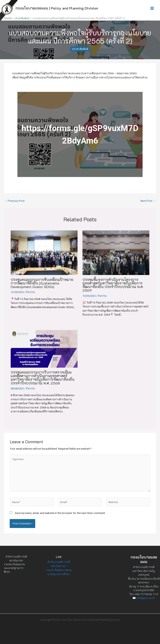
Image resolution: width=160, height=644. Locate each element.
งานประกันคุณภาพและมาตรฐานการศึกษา (14, 568)
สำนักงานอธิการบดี (16, 557)
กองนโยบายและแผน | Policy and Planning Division (57, 8)
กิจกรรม (30, 292)
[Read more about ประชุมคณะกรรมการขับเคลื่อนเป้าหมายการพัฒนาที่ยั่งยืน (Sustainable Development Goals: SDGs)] (44, 253)
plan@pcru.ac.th (146, 598)
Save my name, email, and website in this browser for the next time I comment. (60, 513)
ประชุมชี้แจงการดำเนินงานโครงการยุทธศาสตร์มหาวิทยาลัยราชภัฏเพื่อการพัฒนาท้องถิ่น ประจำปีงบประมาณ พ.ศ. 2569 (113, 285)
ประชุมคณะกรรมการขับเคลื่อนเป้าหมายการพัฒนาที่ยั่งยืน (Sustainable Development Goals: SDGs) (42, 283)
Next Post (148, 201)
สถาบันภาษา (16, 561)
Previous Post (14, 201)
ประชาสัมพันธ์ (80, 49)
